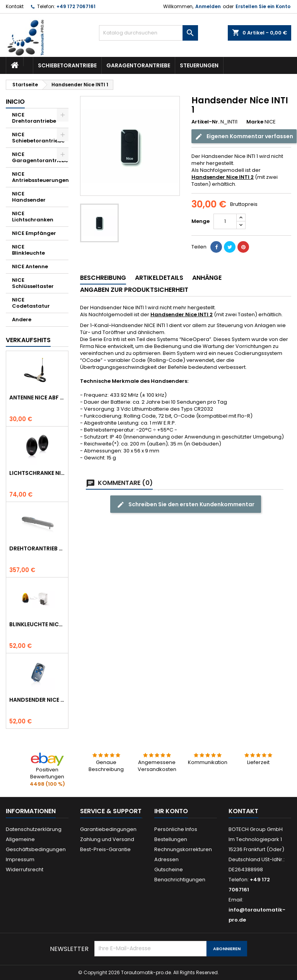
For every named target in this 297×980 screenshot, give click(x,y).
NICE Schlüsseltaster (33, 283)
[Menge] (225, 221)
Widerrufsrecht (25, 869)
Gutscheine (169, 869)
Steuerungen (199, 65)
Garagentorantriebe (138, 65)
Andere (22, 320)
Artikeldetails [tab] (159, 278)
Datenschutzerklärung (34, 829)
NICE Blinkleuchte (28, 250)
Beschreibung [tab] (103, 278)
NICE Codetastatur (31, 303)
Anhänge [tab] (207, 278)
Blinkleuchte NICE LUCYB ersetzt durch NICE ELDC (37, 624)
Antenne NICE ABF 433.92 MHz (37, 397)
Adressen (166, 859)
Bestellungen (171, 839)
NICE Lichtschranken (33, 217)
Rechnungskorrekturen (183, 849)
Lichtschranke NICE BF (37, 473)
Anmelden (208, 6)
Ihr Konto (171, 811)
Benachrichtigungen (180, 880)
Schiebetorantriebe (67, 65)
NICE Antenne (30, 266)
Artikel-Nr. (205, 122)
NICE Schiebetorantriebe (38, 138)
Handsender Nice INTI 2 (223, 177)
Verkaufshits (28, 340)
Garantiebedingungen (108, 829)
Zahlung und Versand (107, 839)
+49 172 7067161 (76, 6)
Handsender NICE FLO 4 (37, 700)
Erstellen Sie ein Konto (263, 6)
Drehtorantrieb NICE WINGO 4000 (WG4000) (37, 548)
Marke (255, 122)
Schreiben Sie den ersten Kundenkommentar (186, 505)
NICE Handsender (29, 197)
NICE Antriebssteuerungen (40, 177)
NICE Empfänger (34, 233)
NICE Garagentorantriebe (40, 157)
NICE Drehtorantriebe (34, 118)
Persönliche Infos (176, 829)
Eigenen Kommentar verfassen (244, 136)
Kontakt (15, 6)
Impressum (20, 859)
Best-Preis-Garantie (105, 849)
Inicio (15, 102)
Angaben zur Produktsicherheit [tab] (134, 290)
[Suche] (148, 33)
